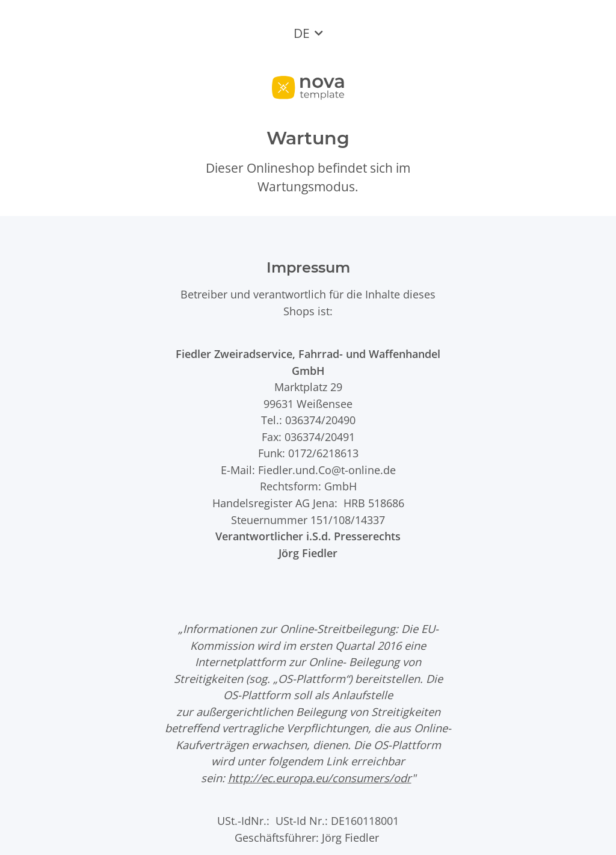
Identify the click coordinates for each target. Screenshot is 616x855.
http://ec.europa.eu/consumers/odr (320, 778)
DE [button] (302, 33)
